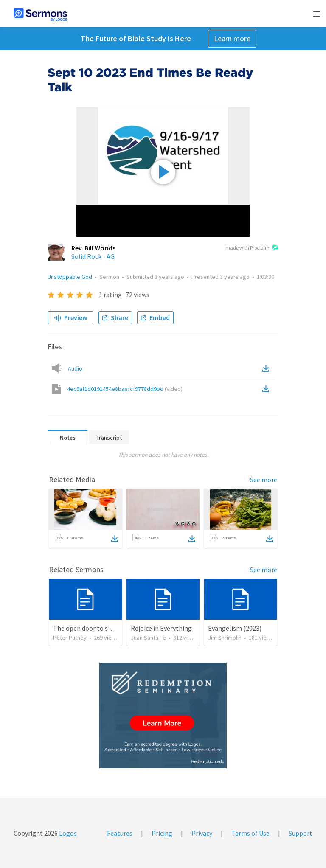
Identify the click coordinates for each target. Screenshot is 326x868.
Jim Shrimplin (225, 638)
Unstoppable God (70, 277)
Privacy (202, 833)
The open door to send (86, 628)
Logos (67, 833)
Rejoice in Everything (161, 628)
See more (264, 480)
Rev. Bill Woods (93, 248)
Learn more (232, 38)
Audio (75, 368)
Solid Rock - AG (93, 256)
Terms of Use (250, 833)
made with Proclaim (252, 248)
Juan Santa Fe (148, 638)
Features (120, 833)
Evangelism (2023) (235, 628)
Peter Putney (70, 638)
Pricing (162, 833)
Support (301, 833)
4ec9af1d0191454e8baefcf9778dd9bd (125, 389)
